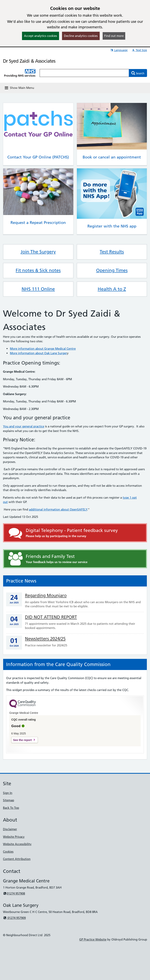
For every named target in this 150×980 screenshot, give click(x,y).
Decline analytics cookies (81, 36)
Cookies (8, 852)
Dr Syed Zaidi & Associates (29, 61)
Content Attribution (17, 859)
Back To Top (11, 808)
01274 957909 (14, 918)
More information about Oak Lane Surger (38, 353)
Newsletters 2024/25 (45, 639)
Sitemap (9, 800)
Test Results (112, 252)
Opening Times (112, 270)
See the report (22, 740)
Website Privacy (14, 837)
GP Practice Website (93, 939)
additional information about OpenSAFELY (58, 509)
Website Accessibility (17, 844)
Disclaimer (10, 829)
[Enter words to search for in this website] (84, 73)
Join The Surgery (38, 252)
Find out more (114, 36)
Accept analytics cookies (41, 36)
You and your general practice (24, 426)
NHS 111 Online (38, 289)
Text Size (139, 50)
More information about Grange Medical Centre (43, 349)
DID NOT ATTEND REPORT (51, 617)
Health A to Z (112, 289)
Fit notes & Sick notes (38, 270)
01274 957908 (14, 893)
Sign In (8, 793)
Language (119, 50)
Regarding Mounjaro (46, 596)
